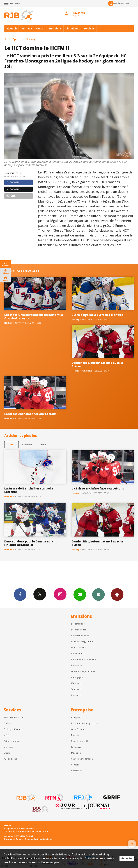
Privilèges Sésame (12, 729)
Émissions (55, 28)
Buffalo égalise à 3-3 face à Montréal (98, 315)
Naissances (76, 665)
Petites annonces (12, 741)
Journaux (26, 28)
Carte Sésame (78, 729)
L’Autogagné (77, 677)
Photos (40, 28)
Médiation (76, 753)
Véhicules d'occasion (14, 717)
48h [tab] (12, 445)
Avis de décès (10, 759)
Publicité (75, 735)
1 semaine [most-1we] (27, 445)
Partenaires (77, 747)
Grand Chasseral (79, 647)
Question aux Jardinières (83, 671)
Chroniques (73, 28)
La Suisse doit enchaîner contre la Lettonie (29, 490)
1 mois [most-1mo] (43, 445)
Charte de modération (82, 759)
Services (89, 28)
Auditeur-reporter (119, 3)
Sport (16, 39)
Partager (13, 182)
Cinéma (7, 723)
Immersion (76, 653)
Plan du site (43, 831)
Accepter (127, 858)
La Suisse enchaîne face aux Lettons (30, 414)
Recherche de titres (81, 636)
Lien (11, 196)
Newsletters (80, 594)
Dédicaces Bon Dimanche (83, 659)
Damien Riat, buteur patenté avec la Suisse (97, 364)
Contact (75, 765)
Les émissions (78, 624)
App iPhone (98, 594)
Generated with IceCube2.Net (38, 839)
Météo (7, 735)
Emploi (7, 753)
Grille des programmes (82, 641)
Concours (76, 695)
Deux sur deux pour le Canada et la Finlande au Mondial (29, 543)
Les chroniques (79, 630)
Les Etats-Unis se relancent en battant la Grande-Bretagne (34, 316)
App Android (117, 594)
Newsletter (76, 771)
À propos (75, 717)
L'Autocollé (76, 683)
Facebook (20, 594)
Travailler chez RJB (80, 741)
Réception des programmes (85, 723)
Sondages (76, 689)
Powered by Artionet (14, 839)
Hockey (31, 39)
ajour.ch (11, 28)
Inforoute (8, 747)
